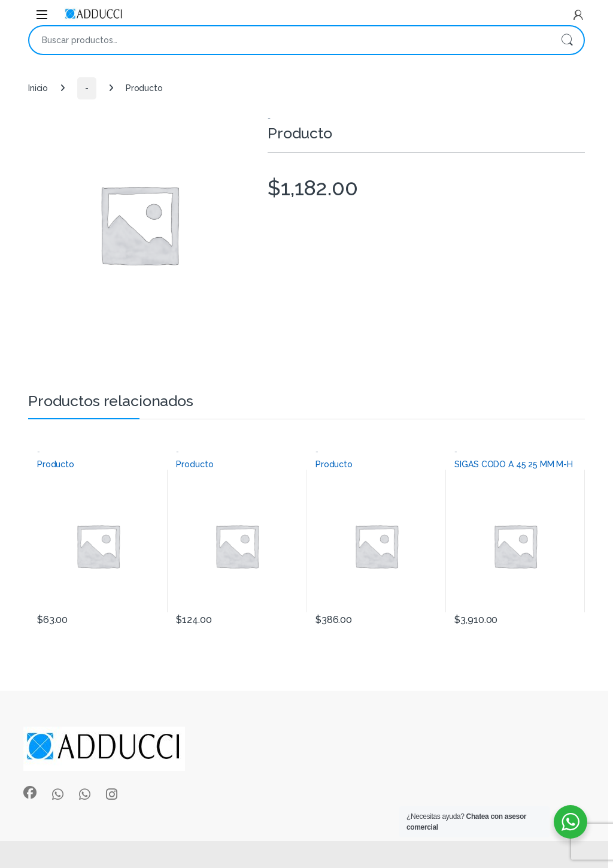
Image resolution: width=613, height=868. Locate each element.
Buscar (567, 40)
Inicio (38, 88)
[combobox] (290, 40)
